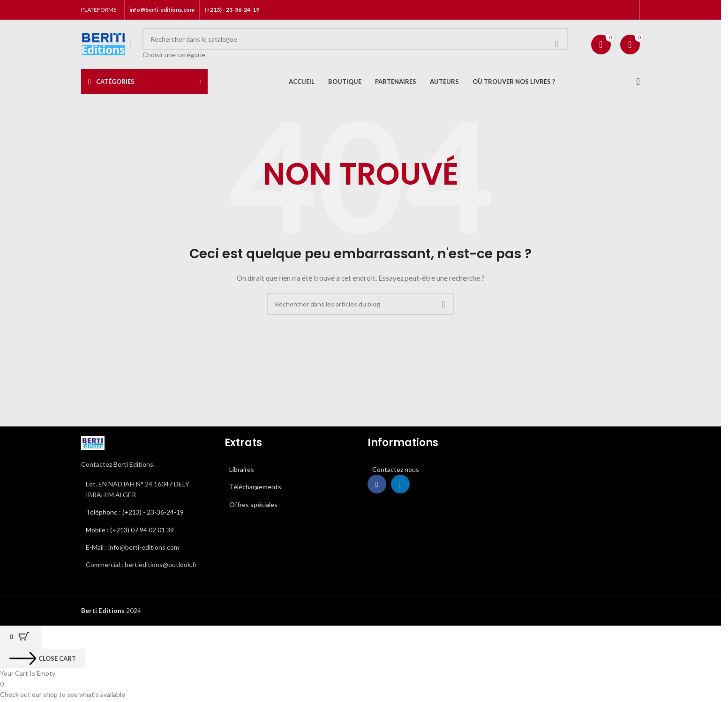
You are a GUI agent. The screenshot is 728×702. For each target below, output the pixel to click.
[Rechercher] (355, 39)
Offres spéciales (253, 504)
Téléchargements (255, 487)
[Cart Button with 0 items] (21, 637)
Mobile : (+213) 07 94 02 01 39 (130, 530)
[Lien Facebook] (377, 484)
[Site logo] (103, 43)
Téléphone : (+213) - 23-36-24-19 (135, 512)
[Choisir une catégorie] (355, 55)
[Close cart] (43, 658)
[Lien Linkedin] (400, 484)
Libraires (242, 469)
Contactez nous (396, 469)
